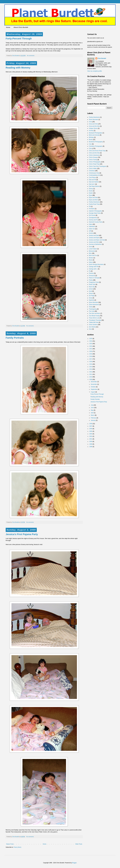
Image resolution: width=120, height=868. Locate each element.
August (93, 392)
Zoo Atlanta (92, 327)
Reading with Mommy (18, 68)
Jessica (91, 233)
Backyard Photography (96, 133)
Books (91, 140)
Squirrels (91, 300)
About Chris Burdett (21, 27)
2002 (91, 436)
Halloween (92, 226)
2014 (91, 367)
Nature (91, 262)
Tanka (91, 307)
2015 (91, 364)
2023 (91, 344)
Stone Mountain (93, 120)
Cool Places (92, 177)
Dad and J (92, 184)
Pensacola (92, 276)
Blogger (74, 863)
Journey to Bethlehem (95, 244)
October (93, 387)
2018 (91, 356)
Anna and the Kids (94, 126)
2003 (91, 434)
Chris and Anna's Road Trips (97, 151)
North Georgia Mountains (96, 264)
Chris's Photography (95, 162)
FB (90, 206)
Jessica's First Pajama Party (22, 534)
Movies (91, 258)
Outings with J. (93, 269)
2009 (91, 379)
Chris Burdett (102, 58)
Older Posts (79, 844)
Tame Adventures (94, 305)
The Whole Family (94, 316)
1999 (91, 444)
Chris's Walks (93, 169)
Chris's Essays (93, 157)
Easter (91, 193)
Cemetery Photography (96, 146)
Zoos (90, 329)
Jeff (90, 231)
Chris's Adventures (94, 155)
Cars (90, 144)
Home (8, 27)
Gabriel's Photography (95, 211)
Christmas (92, 171)
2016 (91, 362)
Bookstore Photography (96, 142)
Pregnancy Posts (94, 282)
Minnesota (92, 251)
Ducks (91, 191)
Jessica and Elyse (94, 238)
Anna (90, 122)
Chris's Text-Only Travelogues (98, 166)
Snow (91, 298)
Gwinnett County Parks (96, 222)
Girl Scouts (92, 215)
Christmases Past (94, 173)
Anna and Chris (93, 124)
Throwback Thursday (95, 320)
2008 (91, 424)
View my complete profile (95, 71)
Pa (90, 271)
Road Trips (92, 284)
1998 (91, 447)
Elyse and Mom (93, 200)
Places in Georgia (94, 278)
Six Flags (92, 296)
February (94, 418)
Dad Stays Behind (94, 186)
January (93, 420)
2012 (91, 372)
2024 (91, 341)
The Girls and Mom (94, 313)
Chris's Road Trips (94, 164)
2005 (91, 431)
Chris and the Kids (94, 153)
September (94, 389)
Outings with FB (94, 267)
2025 (91, 339)
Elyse (90, 195)
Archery (91, 131)
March (93, 415)
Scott (90, 291)
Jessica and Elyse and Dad (97, 240)
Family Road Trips (94, 204)
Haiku (91, 224)
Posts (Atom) (17, 847)
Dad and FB (92, 180)
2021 (91, 349)
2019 (91, 354)
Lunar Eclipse (93, 249)
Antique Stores (93, 128)
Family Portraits (15, 338)
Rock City (92, 287)
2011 (91, 374)
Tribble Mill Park (94, 322)
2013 (91, 369)
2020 (91, 351)
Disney (91, 189)
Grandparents (93, 218)
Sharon (91, 293)
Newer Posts (10, 844)
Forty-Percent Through (19, 39)
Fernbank (92, 209)
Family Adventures (94, 117)
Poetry (91, 280)
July (92, 405)
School (91, 289)
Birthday (91, 137)
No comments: (31, 56)
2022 (91, 346)
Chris (90, 149)
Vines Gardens (93, 325)
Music (91, 260)
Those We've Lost (94, 318)
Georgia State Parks (95, 213)
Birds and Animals (94, 135)
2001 (91, 439)
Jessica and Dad (94, 235)
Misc (90, 253)
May (92, 410)
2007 (91, 426)
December (94, 382)
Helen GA (92, 229)
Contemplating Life (94, 175)
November (94, 384)
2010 (91, 377)
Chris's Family (93, 160)
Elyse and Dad (93, 198)
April (92, 413)
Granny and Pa (93, 220)
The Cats (92, 311)
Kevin (91, 247)
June (92, 408)
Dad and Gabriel (94, 182)
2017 (91, 359)
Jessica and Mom (94, 242)
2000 (91, 441)
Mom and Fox (93, 255)
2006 (91, 429)
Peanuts (91, 273)
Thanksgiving (93, 309)
